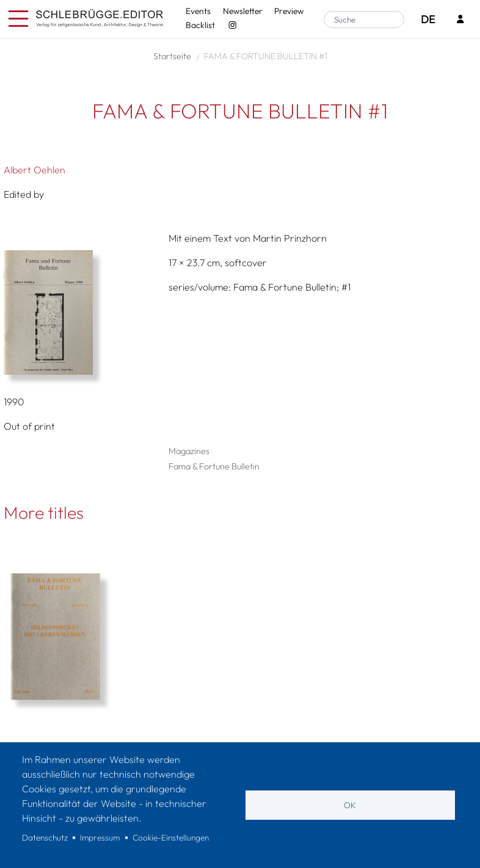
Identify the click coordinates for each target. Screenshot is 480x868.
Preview (289, 11)
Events (198, 11)
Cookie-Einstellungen (171, 837)
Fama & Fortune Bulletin (214, 466)
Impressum (100, 837)
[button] (82, 313)
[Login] (460, 20)
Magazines (189, 451)
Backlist (200, 25)
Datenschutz (45, 837)
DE (428, 19)
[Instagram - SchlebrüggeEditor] (232, 25)
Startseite (172, 56)
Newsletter (243, 11)
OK (350, 805)
